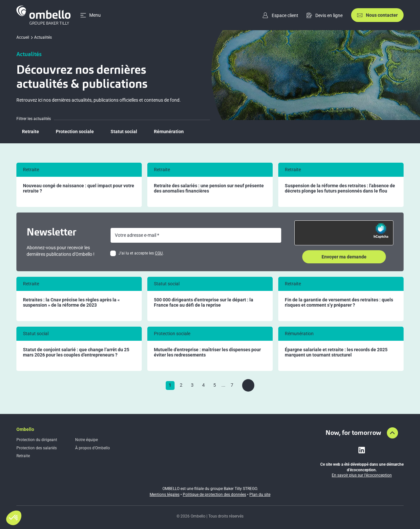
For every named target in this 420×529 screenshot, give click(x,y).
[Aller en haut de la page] (392, 433)
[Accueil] (43, 15)
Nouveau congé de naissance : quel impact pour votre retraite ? (79, 188)
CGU (159, 253)
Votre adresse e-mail (136, 235)
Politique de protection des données (214, 495)
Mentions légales (165, 495)
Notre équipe (86, 440)
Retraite (23, 456)
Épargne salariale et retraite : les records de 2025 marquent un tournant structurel (336, 352)
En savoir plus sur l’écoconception (362, 475)
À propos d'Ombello (93, 448)
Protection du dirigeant (37, 440)
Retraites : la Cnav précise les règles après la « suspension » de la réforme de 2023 (71, 303)
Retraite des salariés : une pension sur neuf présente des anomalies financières (209, 188)
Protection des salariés (37, 448)
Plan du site (260, 495)
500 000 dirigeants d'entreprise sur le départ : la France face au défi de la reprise (204, 303)
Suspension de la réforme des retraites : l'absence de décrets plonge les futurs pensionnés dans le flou (340, 188)
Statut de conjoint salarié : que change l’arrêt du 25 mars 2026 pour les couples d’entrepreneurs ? (76, 352)
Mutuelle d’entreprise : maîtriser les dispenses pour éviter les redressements (207, 352)
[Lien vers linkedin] (362, 450)
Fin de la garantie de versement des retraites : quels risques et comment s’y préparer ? (339, 303)
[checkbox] (113, 253)
